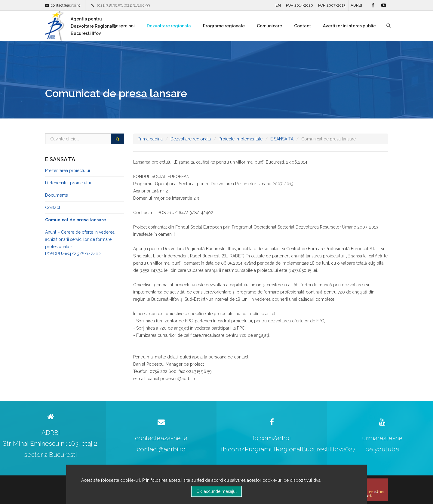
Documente (57, 195)
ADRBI (356, 5)
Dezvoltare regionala (169, 26)
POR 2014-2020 (299, 5)
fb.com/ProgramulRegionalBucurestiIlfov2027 (288, 449)
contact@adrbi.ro (66, 5)
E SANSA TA (282, 139)
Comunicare (269, 26)
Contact (302, 26)
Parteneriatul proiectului (68, 183)
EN (278, 5)
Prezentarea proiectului (68, 171)
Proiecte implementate (241, 139)
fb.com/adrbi (272, 438)
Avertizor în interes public (349, 26)
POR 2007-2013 (332, 5)
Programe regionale (224, 26)
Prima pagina (150, 139)
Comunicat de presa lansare (76, 220)
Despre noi (124, 26)
